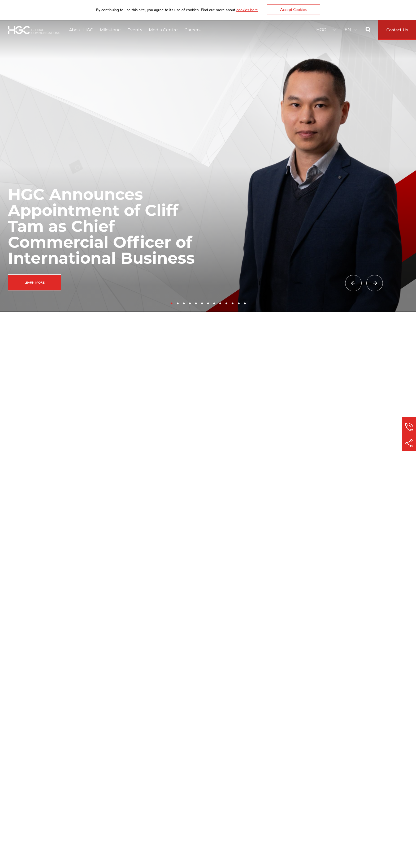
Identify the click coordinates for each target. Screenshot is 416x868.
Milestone (110, 30)
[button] (172, 301)
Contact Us (397, 30)
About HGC (81, 30)
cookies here (247, 10)
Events (135, 30)
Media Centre (163, 30)
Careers (192, 30)
